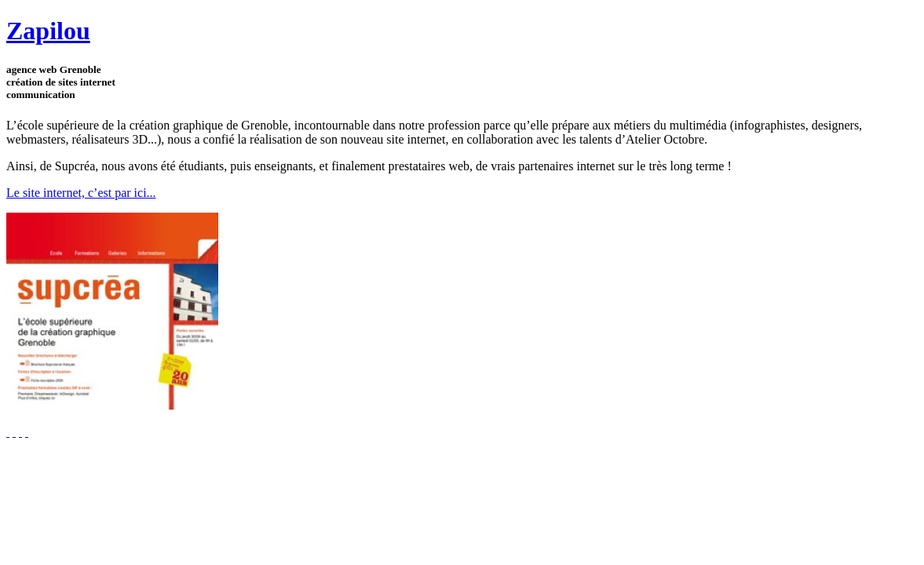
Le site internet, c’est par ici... (81, 193)
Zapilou (48, 31)
